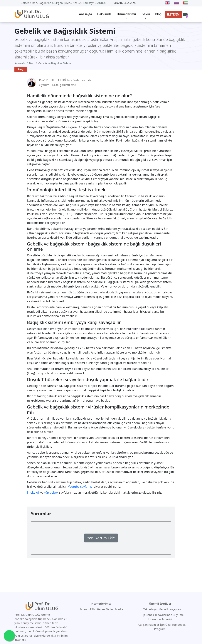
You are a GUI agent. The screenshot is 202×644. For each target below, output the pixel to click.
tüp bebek (51, 492)
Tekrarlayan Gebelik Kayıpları (162, 609)
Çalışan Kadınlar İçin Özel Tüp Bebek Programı (162, 627)
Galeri (146, 14)
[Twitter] (147, 3)
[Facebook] (154, 3)
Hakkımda (104, 14)
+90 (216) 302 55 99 (124, 3)
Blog (158, 14)
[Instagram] (160, 3)
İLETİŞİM (173, 14)
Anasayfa (85, 14)
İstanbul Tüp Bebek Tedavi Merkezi (103, 609)
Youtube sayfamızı (81, 487)
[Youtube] (142, 3)
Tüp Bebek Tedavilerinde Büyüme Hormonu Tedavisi (161, 617)
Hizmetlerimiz (127, 14)
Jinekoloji (33, 492)
